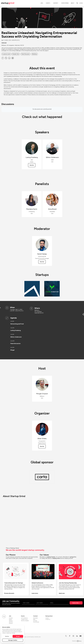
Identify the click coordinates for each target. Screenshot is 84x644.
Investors (11, 618)
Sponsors (11, 622)
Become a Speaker (25, 621)
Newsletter (35, 618)
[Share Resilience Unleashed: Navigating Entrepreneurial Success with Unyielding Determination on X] (6, 58)
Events (48, 3)
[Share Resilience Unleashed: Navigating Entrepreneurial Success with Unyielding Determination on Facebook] (3, 58)
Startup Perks (65, 3)
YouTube (35, 621)
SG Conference (24, 618)
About (73, 3)
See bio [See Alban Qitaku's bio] (42, 446)
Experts (10, 619)
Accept (18, 636)
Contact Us (48, 619)
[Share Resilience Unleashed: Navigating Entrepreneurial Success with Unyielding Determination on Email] (13, 58)
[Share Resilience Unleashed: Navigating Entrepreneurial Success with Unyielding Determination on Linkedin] (9, 58)
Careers (47, 618)
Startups (11, 621)
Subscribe (75, 603)
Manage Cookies (13, 640)
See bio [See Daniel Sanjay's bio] (42, 262)
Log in (81, 3)
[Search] (77, 3)
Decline (7, 636)
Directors (11, 623)
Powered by (77, 641)
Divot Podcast (36, 622)
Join (42, 3)
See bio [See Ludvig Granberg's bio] (32, 165)
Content (56, 3)
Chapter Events (24, 619)
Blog (34, 619)
